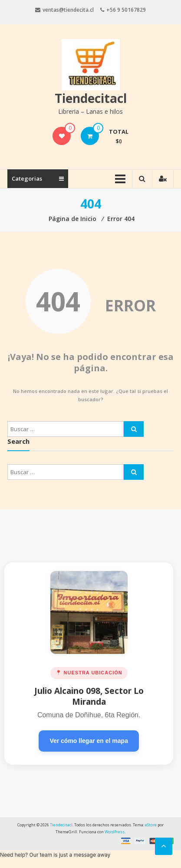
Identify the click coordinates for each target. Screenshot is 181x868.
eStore (151, 825)
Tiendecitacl (91, 98)
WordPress (115, 832)
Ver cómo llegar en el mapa (89, 741)
